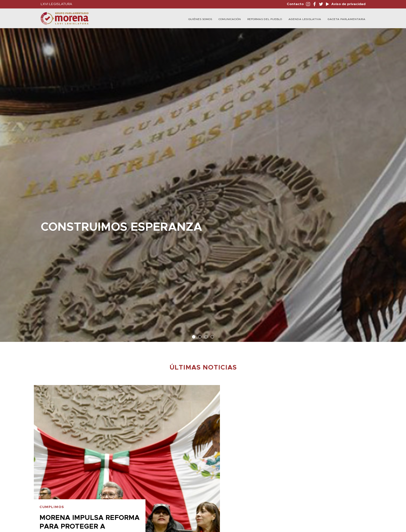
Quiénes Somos (200, 19)
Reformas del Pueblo (265, 19)
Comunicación (230, 19)
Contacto (295, 4)
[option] (203, 182)
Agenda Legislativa (305, 19)
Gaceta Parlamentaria (347, 19)
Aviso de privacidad (348, 4)
